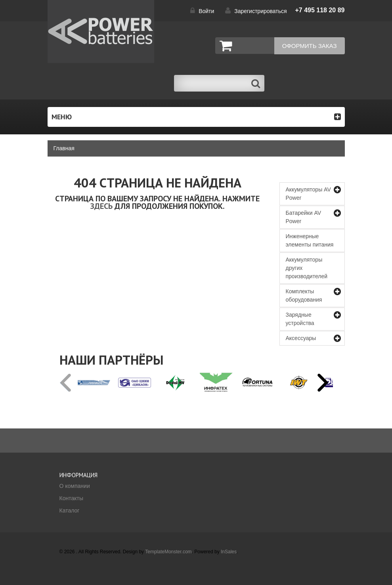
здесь (101, 206)
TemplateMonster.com (168, 552)
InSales (229, 552)
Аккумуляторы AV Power (308, 194)
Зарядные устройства (300, 319)
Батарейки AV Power (304, 217)
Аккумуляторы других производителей (307, 268)
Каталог (70, 510)
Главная (64, 148)
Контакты (71, 498)
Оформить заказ (310, 46)
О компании (75, 486)
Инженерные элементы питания (310, 240)
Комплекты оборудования (304, 295)
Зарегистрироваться (260, 11)
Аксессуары (301, 338)
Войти (206, 11)
